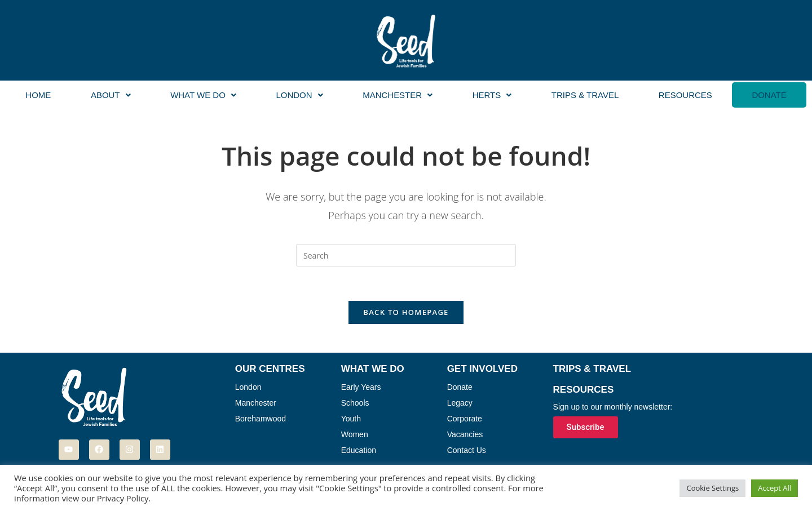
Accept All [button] (775, 488)
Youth (351, 419)
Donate (769, 95)
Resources (685, 95)
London (299, 95)
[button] (111, 95)
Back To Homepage (406, 312)
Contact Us (467, 450)
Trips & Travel (585, 95)
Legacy (460, 403)
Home (38, 95)
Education (359, 450)
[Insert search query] (406, 255)
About (111, 95)
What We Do (203, 95)
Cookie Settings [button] (712, 488)
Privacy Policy (123, 498)
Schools (355, 403)
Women (355, 434)
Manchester (398, 95)
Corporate (465, 419)
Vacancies (465, 434)
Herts (492, 95)
